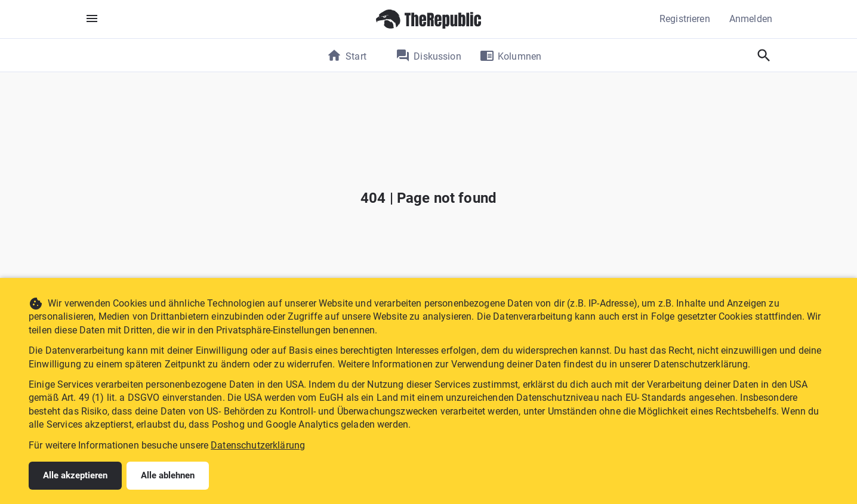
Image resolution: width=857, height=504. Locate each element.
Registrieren (685, 19)
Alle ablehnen (168, 475)
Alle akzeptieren (75, 475)
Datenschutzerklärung (258, 445)
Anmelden (751, 19)
